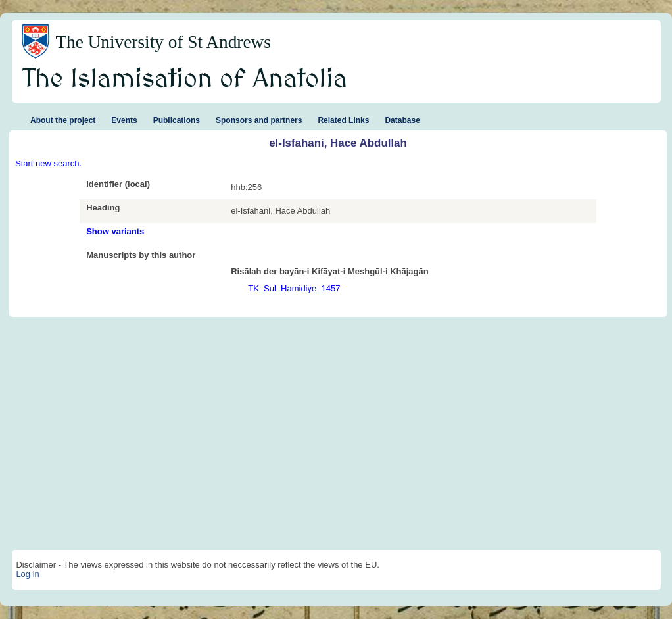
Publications (177, 120)
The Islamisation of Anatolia (185, 80)
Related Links (343, 120)
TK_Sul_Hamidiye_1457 (294, 288)
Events (124, 120)
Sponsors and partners (259, 120)
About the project (63, 120)
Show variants (115, 231)
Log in (27, 574)
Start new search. (48, 163)
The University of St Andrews (163, 42)
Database (402, 120)
